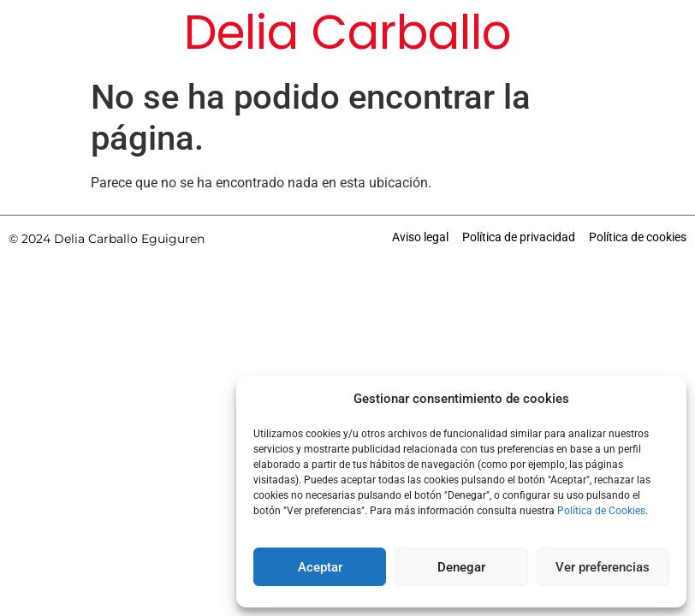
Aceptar (320, 567)
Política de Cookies (601, 511)
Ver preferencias (603, 567)
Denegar (461, 567)
